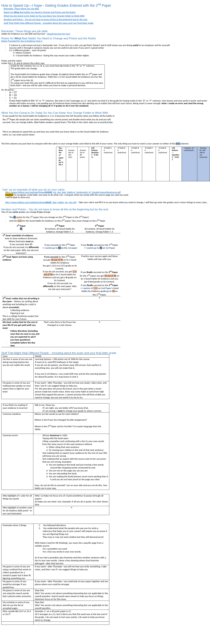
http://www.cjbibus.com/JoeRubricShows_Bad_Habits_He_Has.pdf (41, 202)
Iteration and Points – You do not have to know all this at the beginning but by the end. (46, 19)
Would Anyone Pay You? (59, 34)
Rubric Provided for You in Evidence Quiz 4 (22, 41)
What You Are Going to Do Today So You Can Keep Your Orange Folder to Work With (44, 16)
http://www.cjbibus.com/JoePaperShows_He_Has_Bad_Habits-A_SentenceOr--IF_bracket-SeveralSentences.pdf (63, 192)
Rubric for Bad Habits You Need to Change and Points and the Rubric (40, 12)
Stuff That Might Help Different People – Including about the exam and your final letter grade (49, 23)
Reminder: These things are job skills (21, 9)
